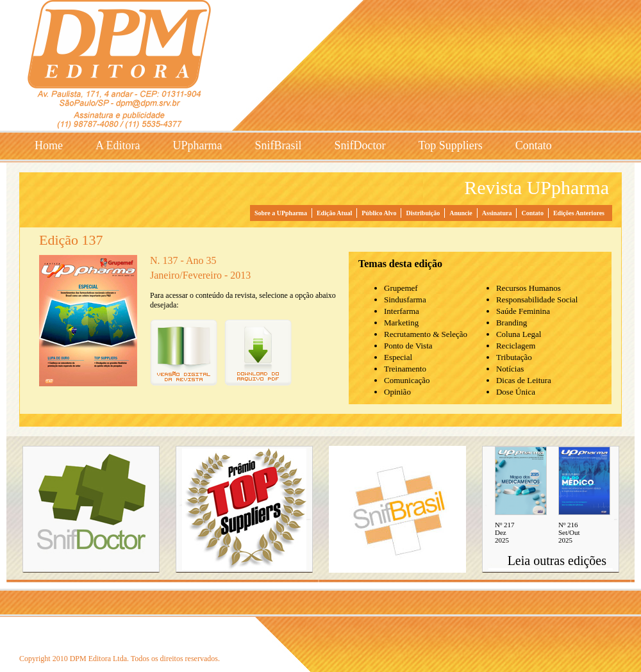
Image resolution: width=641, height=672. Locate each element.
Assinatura (497, 213)
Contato (534, 145)
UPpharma (198, 145)
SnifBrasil (278, 145)
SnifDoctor (360, 145)
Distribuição (423, 213)
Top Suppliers (451, 145)
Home (49, 145)
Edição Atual (334, 213)
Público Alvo (379, 213)
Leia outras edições (557, 561)
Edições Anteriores (579, 213)
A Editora (118, 145)
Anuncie (461, 213)
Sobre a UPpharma (281, 213)
